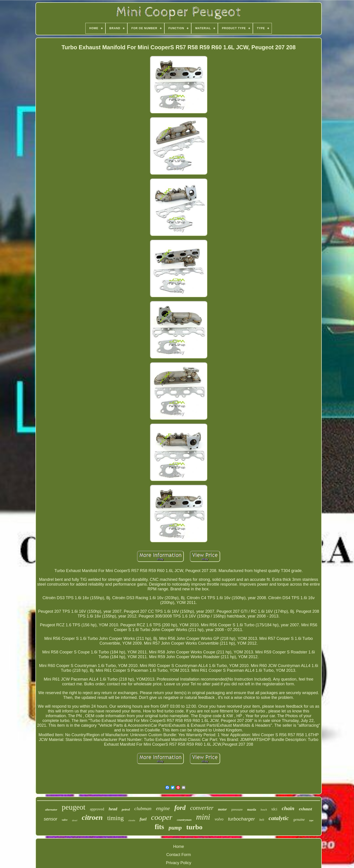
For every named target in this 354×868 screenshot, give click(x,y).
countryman (184, 820)
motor (222, 809)
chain (288, 808)
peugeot (74, 807)
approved (97, 809)
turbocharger (241, 819)
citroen (92, 817)
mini (203, 817)
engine (163, 808)
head (113, 809)
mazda (252, 810)
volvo (219, 819)
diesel (75, 820)
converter (202, 808)
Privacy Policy (179, 863)
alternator (51, 810)
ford (180, 808)
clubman (143, 808)
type (311, 820)
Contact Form (178, 855)
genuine (299, 820)
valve (65, 820)
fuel (143, 819)
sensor (51, 819)
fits (159, 827)
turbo (194, 827)
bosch (264, 810)
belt (262, 820)
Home (179, 847)
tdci (274, 809)
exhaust (305, 809)
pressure (237, 809)
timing (115, 818)
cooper (162, 817)
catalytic (279, 818)
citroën (132, 820)
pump (175, 828)
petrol (126, 809)
